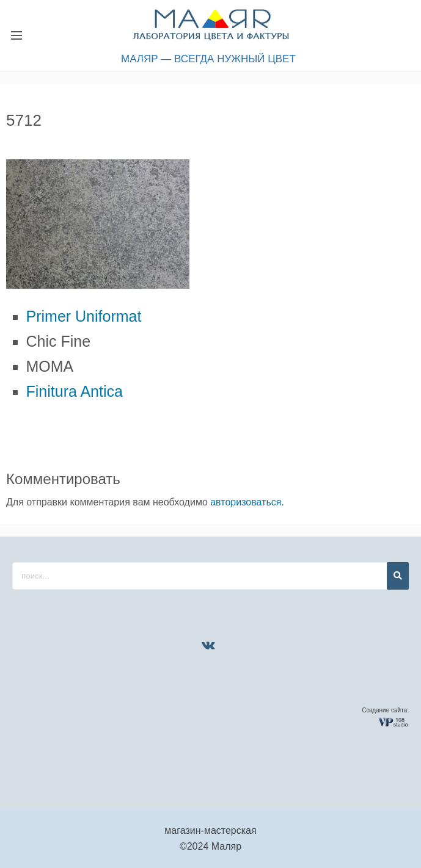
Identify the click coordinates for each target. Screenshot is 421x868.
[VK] (208, 645)
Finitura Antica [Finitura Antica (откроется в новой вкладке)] (75, 391)
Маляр (226, 846)
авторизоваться (246, 502)
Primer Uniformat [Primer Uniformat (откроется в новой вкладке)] (84, 316)
